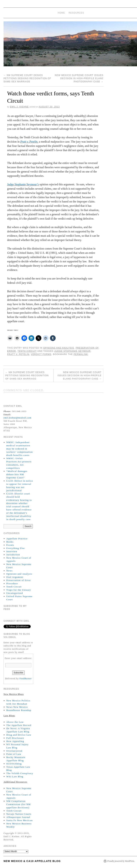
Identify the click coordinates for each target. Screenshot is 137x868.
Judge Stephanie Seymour (72, 351)
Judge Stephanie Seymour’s (23, 184)
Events (10, 545)
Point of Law (14, 754)
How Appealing (15, 741)
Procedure (12, 583)
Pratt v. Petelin (18, 354)
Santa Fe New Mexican (20, 820)
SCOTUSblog (14, 764)
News (10, 571)
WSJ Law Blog (15, 776)
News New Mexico (17, 707)
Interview (12, 551)
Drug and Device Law (19, 735)
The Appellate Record (19, 725)
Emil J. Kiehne (19, 107)
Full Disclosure (15, 738)
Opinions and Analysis (59, 348)
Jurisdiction (13, 555)
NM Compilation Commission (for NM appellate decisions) (19, 804)
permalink (81, 354)
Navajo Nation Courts (19, 814)
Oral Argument (15, 577)
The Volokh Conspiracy (20, 773)
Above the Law (15, 722)
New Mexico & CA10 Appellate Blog (32, 861)
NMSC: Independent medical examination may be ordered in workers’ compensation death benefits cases (20, 449)
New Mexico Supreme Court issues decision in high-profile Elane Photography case (79, 78)
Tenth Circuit (27, 351)
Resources (76, 13)
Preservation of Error (19, 580)
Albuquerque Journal (18, 817)
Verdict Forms (41, 354)
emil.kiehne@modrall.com (17, 418)
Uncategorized (15, 593)
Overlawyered (14, 751)
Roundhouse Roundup (19, 710)
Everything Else (16, 548)
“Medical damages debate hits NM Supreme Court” (17, 474)
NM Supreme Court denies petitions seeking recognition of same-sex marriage (27, 78)
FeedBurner (26, 679)
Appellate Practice (17, 539)
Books (10, 542)
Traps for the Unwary (19, 590)
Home (61, 13)
